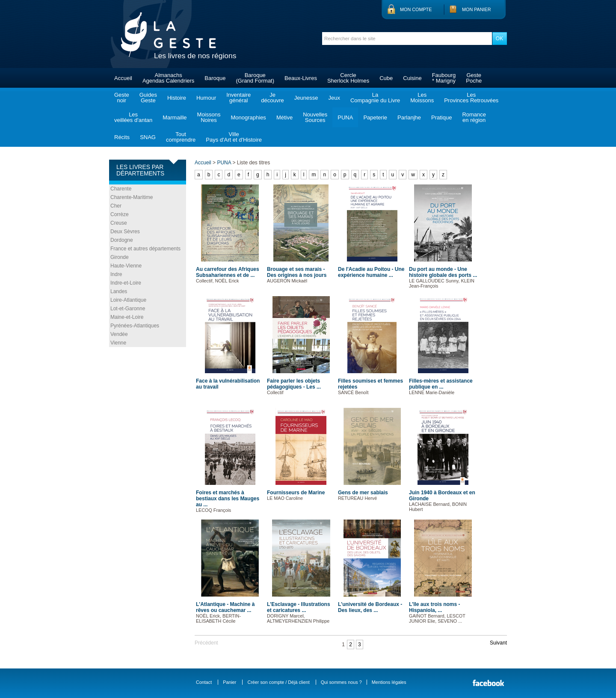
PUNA (345, 117)
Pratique (441, 117)
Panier (230, 682)
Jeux (334, 98)
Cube (386, 78)
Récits (122, 137)
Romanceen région (474, 117)
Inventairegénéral (238, 98)
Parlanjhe (409, 117)
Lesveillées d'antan (133, 117)
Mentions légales (389, 682)
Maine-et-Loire (127, 317)
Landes (119, 291)
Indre (116, 274)
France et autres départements (145, 249)
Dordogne (122, 240)
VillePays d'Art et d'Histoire (234, 137)
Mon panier (477, 9)
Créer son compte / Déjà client (278, 682)
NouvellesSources (315, 117)
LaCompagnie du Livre (375, 98)
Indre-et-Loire (126, 283)
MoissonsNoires (209, 117)
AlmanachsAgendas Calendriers (168, 78)
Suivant (498, 643)
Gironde (120, 257)
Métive (284, 117)
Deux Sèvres (125, 232)
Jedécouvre (272, 98)
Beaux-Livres (301, 78)
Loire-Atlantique (128, 300)
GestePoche (474, 78)
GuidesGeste (148, 98)
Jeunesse (306, 98)
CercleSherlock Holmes (348, 78)
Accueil (123, 78)
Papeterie (375, 117)
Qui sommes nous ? (341, 682)
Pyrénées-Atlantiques (135, 326)
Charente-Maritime (132, 197)
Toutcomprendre (181, 137)
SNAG (148, 137)
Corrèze (120, 214)
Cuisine (412, 78)
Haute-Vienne (126, 266)
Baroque (215, 78)
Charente (121, 189)
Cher (116, 206)
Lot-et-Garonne (128, 309)
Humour (206, 98)
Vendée (119, 334)
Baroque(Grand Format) (255, 78)
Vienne (118, 343)
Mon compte (416, 9)
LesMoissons (422, 98)
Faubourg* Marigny (444, 78)
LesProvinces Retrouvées (471, 98)
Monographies (248, 117)
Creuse (119, 223)
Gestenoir (122, 98)
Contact (204, 682)
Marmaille (175, 117)
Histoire (177, 98)
